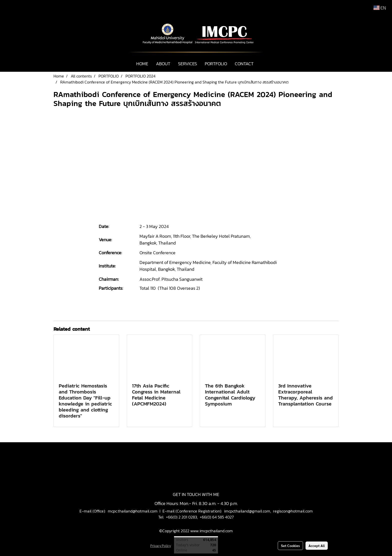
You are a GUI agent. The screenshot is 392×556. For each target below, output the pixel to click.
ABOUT (163, 64)
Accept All (317, 545)
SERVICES (187, 64)
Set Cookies (290, 545)
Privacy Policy (160, 545)
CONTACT (244, 64)
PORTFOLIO (216, 64)
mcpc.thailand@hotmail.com (133, 511)
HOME (142, 64)
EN (380, 8)
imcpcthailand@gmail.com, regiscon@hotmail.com (268, 511)
